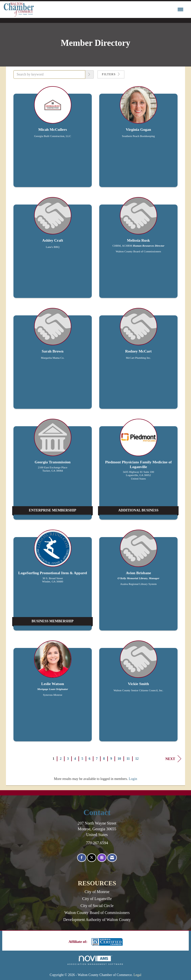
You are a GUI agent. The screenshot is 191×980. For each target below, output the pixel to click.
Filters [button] (111, 74)
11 (128, 759)
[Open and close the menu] (110, 10)
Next (173, 759)
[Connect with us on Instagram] (102, 858)
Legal (138, 975)
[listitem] (53, 139)
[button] (90, 74)
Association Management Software (95, 960)
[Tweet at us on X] (92, 858)
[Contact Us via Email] (112, 858)
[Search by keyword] (49, 74)
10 (119, 759)
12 (137, 759)
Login (133, 779)
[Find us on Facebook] (82, 858)
